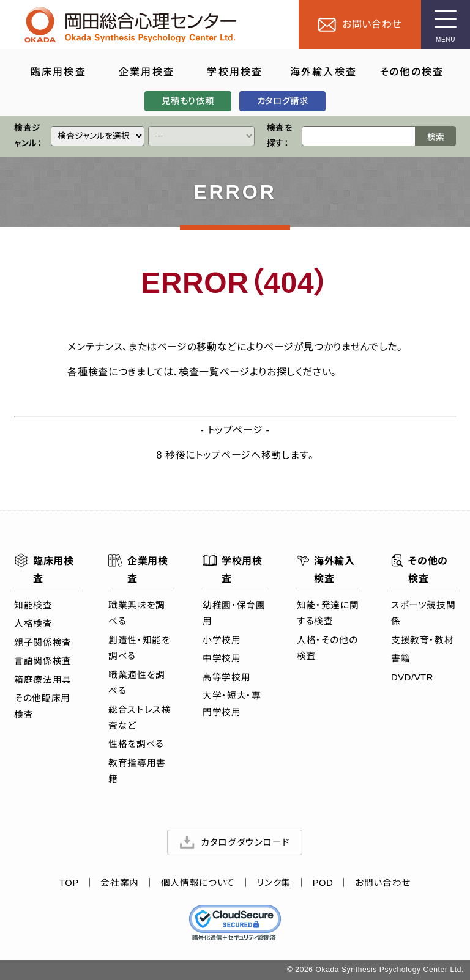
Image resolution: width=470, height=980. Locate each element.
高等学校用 (226, 677)
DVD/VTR (412, 677)
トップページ (235, 430)
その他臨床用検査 (42, 706)
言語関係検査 (43, 661)
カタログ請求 (283, 101)
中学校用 (222, 658)
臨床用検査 (44, 568)
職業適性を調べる (137, 683)
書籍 (401, 658)
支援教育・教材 (422, 640)
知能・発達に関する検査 (328, 613)
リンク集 (274, 883)
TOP (69, 883)
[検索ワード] (359, 137)
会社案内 (120, 883)
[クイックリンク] (98, 137)
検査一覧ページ (214, 372)
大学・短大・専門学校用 (232, 704)
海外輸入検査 (326, 568)
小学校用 (222, 640)
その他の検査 (420, 568)
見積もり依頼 (188, 101)
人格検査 (33, 624)
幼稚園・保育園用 (234, 613)
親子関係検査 (43, 643)
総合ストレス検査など (140, 718)
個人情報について (198, 883)
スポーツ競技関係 (423, 613)
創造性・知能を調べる (139, 648)
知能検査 (33, 605)
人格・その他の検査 (327, 648)
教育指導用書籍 (137, 771)
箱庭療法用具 (43, 680)
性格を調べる (136, 745)
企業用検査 (138, 568)
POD (323, 883)
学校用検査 (233, 568)
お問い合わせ (383, 883)
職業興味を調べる (137, 613)
